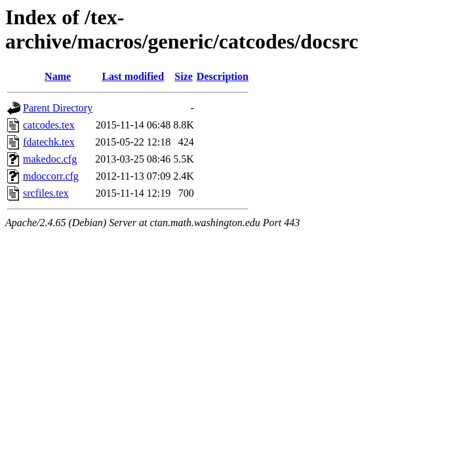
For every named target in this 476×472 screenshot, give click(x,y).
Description (223, 76)
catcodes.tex (49, 125)
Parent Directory (58, 108)
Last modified (133, 76)
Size (184, 76)
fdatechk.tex (49, 142)
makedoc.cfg (50, 159)
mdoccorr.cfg (51, 176)
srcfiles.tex (46, 193)
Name (58, 76)
